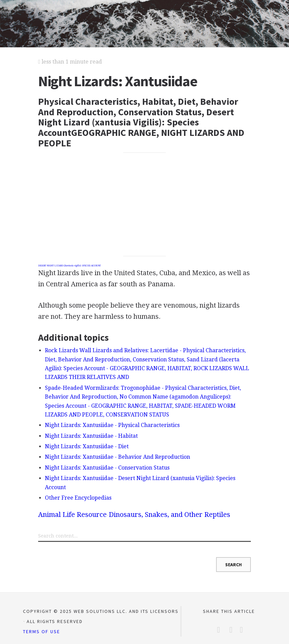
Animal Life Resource (72, 515)
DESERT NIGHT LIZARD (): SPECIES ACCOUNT (69, 266)
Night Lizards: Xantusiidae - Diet (87, 446)
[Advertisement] (144, 205)
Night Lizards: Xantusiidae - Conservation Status (107, 468)
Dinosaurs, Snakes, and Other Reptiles (169, 515)
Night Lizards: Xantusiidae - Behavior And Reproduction (117, 457)
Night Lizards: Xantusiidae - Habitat (91, 436)
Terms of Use (42, 631)
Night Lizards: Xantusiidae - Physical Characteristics (112, 425)
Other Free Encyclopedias (78, 498)
